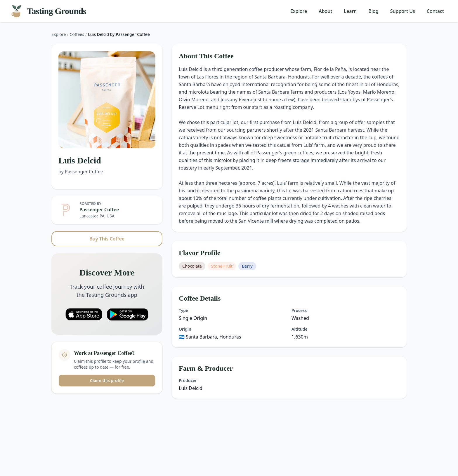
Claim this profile (107, 380)
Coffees (77, 34)
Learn (351, 11)
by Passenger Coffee (81, 172)
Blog (373, 11)
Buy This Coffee (107, 239)
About (325, 11)
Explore (299, 11)
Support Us (403, 11)
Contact (435, 11)
